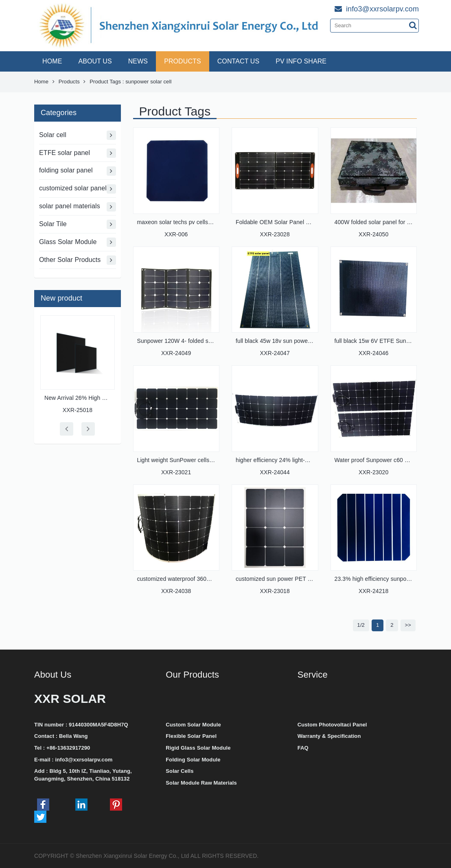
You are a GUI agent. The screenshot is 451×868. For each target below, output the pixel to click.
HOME (52, 61)
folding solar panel (78, 171)
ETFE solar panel (78, 153)
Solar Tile (78, 224)
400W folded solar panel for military (380, 222)
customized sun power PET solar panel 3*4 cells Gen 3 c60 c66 (317, 579)
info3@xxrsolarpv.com (84, 760)
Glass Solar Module (78, 242)
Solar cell (78, 135)
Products (69, 82)
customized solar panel (78, 189)
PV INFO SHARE (301, 61)
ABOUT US (95, 61)
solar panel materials (78, 207)
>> (408, 625)
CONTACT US (239, 61)
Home (41, 82)
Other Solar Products (78, 260)
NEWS (138, 61)
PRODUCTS (183, 61)
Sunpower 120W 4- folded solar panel (186, 341)
